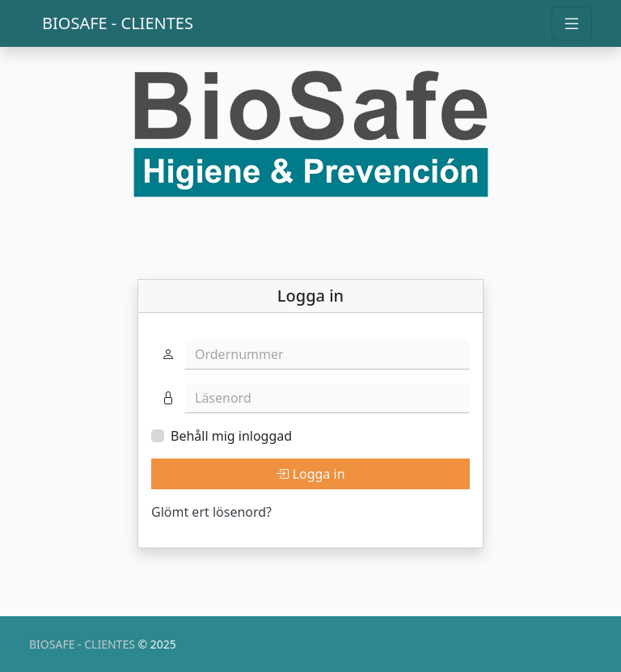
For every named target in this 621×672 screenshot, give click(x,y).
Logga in (310, 474)
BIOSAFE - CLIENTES (118, 23)
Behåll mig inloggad (231, 436)
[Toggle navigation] (572, 23)
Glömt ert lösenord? (211, 512)
